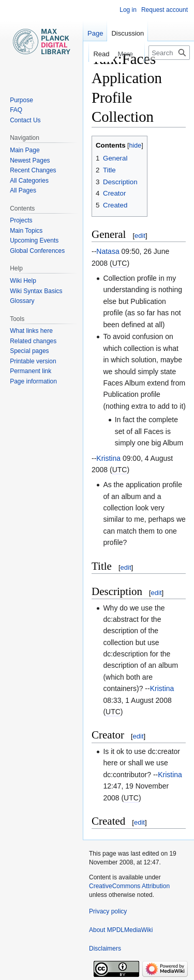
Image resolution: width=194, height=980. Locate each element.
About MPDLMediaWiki (121, 930)
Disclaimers (105, 949)
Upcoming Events (34, 240)
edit (140, 236)
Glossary (22, 301)
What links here (31, 331)
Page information (33, 381)
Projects (21, 220)
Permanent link (31, 371)
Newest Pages (30, 160)
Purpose (21, 100)
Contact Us (25, 120)
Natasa (108, 251)
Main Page (25, 150)
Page (95, 33)
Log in (128, 10)
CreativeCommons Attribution (129, 886)
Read (95, 54)
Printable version (33, 361)
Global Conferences (37, 251)
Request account (165, 10)
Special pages (29, 351)
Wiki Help (23, 281)
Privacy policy (108, 911)
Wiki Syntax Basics (36, 291)
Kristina (108, 458)
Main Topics (26, 231)
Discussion (128, 33)
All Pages (23, 190)
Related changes (33, 341)
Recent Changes (33, 170)
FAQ (16, 110)
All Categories (29, 181)
